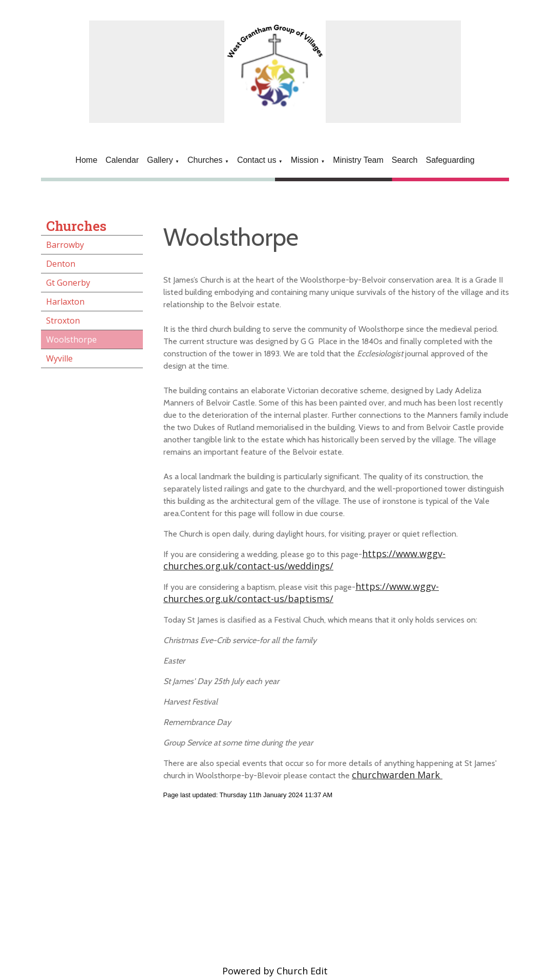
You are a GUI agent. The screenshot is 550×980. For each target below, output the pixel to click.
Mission (305, 160)
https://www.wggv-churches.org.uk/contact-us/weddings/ (304, 560)
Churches (205, 160)
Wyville (59, 358)
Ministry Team (358, 160)
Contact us (257, 160)
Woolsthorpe (71, 339)
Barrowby (65, 245)
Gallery (160, 160)
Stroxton (63, 321)
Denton (61, 264)
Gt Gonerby (68, 283)
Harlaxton (65, 302)
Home (86, 160)
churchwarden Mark (397, 775)
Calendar (122, 160)
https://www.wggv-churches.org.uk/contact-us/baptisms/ (301, 592)
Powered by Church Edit (275, 971)
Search (405, 160)
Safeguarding (450, 160)
